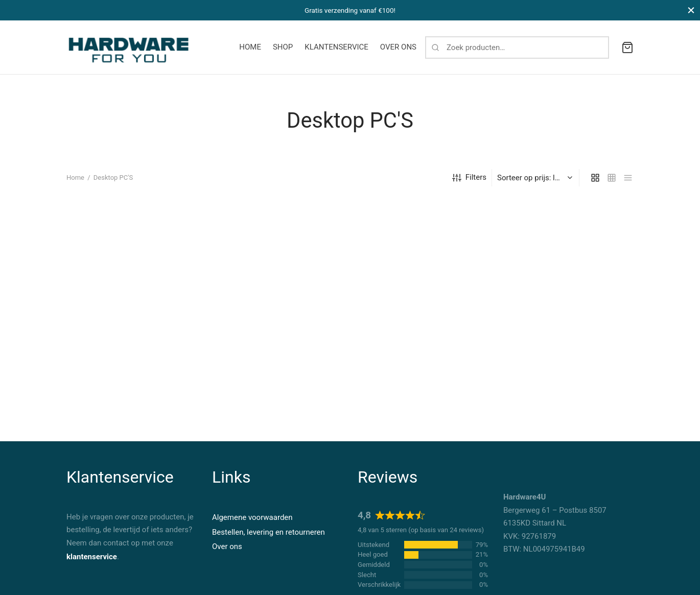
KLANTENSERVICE (336, 47)
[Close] (691, 10)
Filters (469, 184)
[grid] (595, 183)
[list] (628, 183)
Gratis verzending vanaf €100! (350, 10)
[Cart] (627, 47)
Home (75, 184)
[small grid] (612, 183)
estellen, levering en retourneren (271, 532)
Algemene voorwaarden (252, 517)
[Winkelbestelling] (537, 183)
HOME (250, 47)
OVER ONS (398, 47)
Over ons (227, 546)
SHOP (283, 47)
